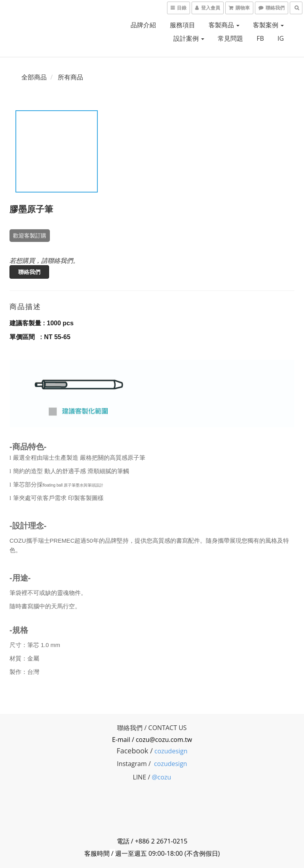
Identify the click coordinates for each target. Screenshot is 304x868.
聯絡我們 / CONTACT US (152, 728)
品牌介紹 (143, 25)
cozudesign (171, 751)
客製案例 (268, 25)
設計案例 (189, 38)
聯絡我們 (29, 272)
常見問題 (230, 38)
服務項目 (182, 25)
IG (281, 38)
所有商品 (70, 77)
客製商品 (224, 25)
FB (260, 38)
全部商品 (34, 77)
